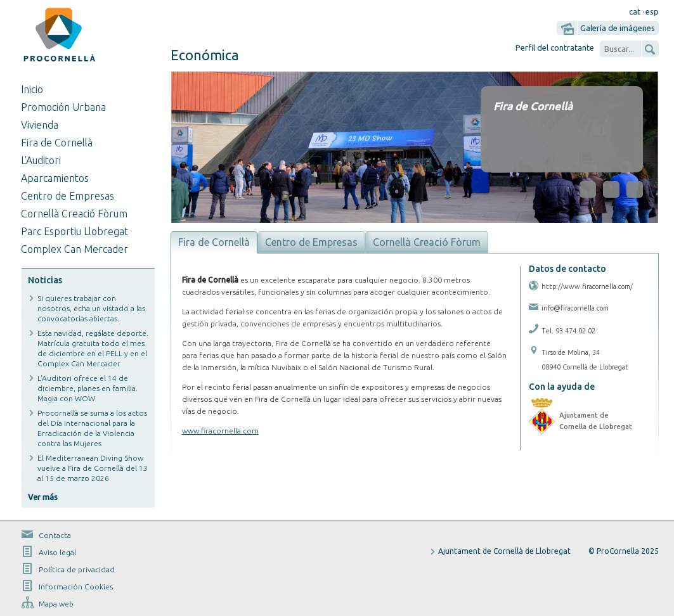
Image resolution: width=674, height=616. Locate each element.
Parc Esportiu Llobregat (75, 231)
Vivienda (40, 125)
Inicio (32, 89)
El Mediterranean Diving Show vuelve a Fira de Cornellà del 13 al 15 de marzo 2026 (93, 468)
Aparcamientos (55, 178)
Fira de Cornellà (57, 143)
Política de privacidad (77, 569)
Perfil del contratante (555, 48)
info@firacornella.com (575, 308)
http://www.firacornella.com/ (587, 286)
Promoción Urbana (63, 107)
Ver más (43, 497)
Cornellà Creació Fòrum (74, 214)
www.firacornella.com (220, 431)
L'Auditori (41, 160)
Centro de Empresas (68, 196)
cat (635, 11)
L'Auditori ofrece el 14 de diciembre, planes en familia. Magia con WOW (87, 388)
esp (652, 11)
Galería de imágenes (618, 28)
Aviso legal (57, 552)
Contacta (55, 535)
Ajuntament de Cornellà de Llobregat (504, 551)
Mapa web (56, 604)
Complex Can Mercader (75, 249)
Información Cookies (76, 587)
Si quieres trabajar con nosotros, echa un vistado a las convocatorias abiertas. (91, 308)
